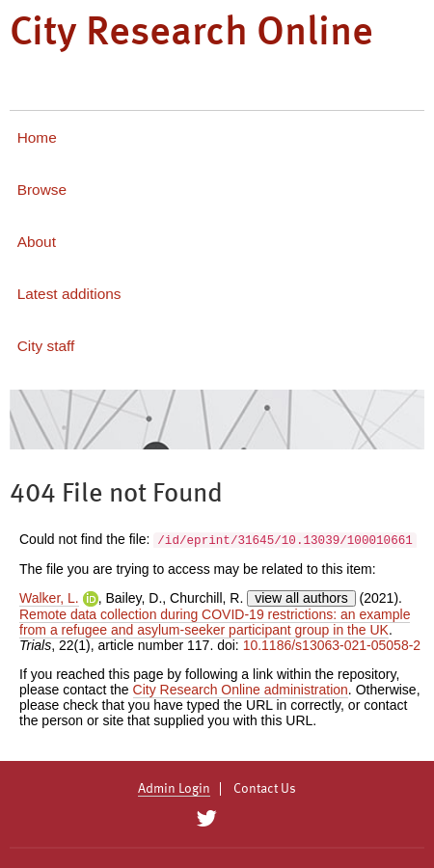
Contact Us (265, 789)
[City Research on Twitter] (206, 819)
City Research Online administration (241, 690)
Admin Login (174, 789)
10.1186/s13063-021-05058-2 (332, 645)
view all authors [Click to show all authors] (301, 598)
